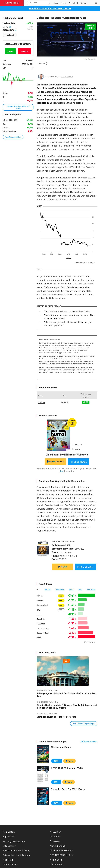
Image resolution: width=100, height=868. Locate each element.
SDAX (80, 589)
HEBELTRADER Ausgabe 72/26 (67, 768)
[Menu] (97, 3)
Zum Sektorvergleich (13, 137)
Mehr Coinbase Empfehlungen (84, 724)
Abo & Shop (56, 860)
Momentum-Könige (61, 747)
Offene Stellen (10, 864)
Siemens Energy (43, 628)
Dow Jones (60, 589)
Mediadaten (9, 832)
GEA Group (41, 624)
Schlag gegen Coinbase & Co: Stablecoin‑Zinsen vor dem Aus (66, 695)
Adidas (39, 614)
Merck (39, 638)
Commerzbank (42, 605)
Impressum (8, 836)
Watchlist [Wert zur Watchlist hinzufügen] (10, 35)
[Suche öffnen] (30, 3)
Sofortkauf (56, 462)
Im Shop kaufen (79, 462)
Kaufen (10, 51)
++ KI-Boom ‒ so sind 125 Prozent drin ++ (50, 8)
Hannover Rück (43, 633)
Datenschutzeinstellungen (16, 855)
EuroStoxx (91, 589)
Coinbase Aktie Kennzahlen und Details (18, 107)
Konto (62, 471)
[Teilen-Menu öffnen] (40, 69)
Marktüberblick (58, 846)
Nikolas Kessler (67, 77)
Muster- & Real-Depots (62, 850)
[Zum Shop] (56, 3)
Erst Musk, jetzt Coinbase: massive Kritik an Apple (66, 311)
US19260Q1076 (9, 30)
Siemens (40, 596)
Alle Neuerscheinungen (89, 741)
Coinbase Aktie (9, 23)
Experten (55, 841)
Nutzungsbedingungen (14, 841)
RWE (38, 610)
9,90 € (56, 782)
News (61, 596)
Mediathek (55, 836)
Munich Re (41, 619)
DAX (38, 589)
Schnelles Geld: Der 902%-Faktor (68, 789)
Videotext (8, 860)
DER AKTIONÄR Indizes (62, 855)
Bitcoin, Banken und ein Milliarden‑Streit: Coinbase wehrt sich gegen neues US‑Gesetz (67, 706)
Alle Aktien (56, 832)
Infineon (40, 601)
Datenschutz (9, 846)
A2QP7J (7, 27)
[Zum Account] (63, 3)
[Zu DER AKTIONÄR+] (73, 3)
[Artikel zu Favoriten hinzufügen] (52, 69)
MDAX (71, 589)
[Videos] (84, 3)
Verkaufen (25, 51)
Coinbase (43, 63)
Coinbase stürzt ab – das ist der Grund (56, 717)
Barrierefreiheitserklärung (16, 850)
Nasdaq (48, 589)
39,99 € (57, 761)
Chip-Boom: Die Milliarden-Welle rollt (67, 454)
